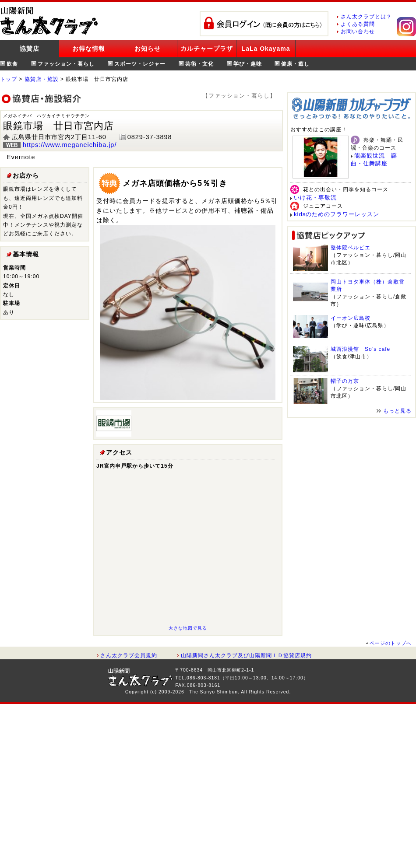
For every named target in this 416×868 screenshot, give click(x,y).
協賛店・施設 (42, 79)
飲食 (12, 64)
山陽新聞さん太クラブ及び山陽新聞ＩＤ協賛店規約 (246, 655)
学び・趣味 (248, 64)
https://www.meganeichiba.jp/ (70, 145)
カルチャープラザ (207, 49)
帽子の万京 (345, 381)
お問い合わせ (358, 31)
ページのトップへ (391, 643)
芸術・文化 (199, 64)
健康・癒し (295, 64)
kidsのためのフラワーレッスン (337, 214)
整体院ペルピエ (351, 248)
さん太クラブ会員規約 (129, 655)
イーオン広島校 (351, 318)
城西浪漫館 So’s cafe (360, 349)
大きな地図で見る (188, 628)
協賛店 (30, 49)
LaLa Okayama (266, 49)
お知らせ (148, 49)
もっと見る (397, 411)
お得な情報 (89, 49)
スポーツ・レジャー (140, 64)
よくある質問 (358, 24)
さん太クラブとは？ (366, 17)
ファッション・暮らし (66, 64)
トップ (9, 79)
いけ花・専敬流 (315, 198)
